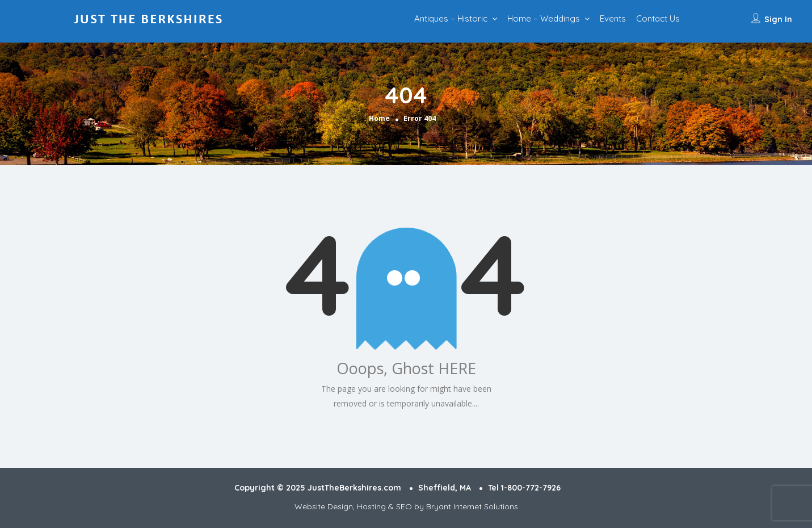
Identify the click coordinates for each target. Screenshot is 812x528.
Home (379, 118)
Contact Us (658, 18)
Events (613, 18)
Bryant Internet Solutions (472, 506)
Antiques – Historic (451, 18)
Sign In (778, 19)
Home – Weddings (544, 18)
